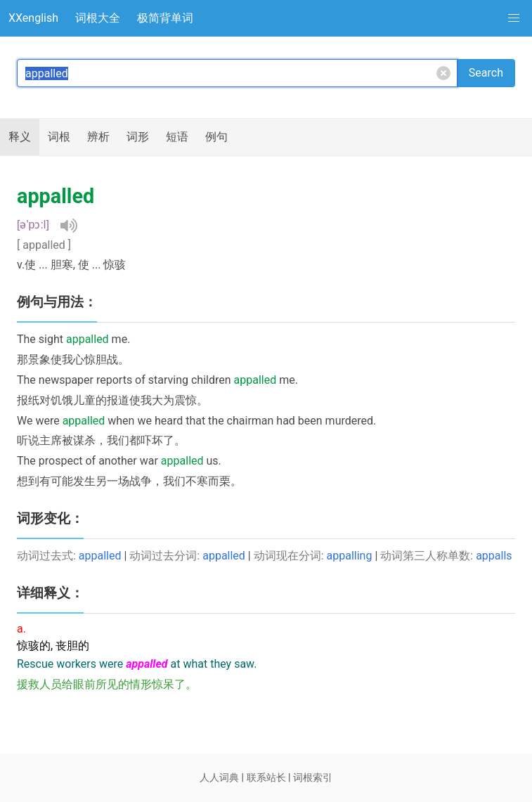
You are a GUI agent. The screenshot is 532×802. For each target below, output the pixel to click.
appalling (350, 556)
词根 (59, 137)
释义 (20, 137)
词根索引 (313, 777)
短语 (177, 137)
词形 (138, 137)
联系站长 (266, 777)
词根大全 (98, 18)
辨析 (98, 137)
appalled (100, 556)
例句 (216, 137)
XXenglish (33, 18)
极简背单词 (165, 18)
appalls (494, 556)
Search (486, 73)
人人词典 (219, 777)
